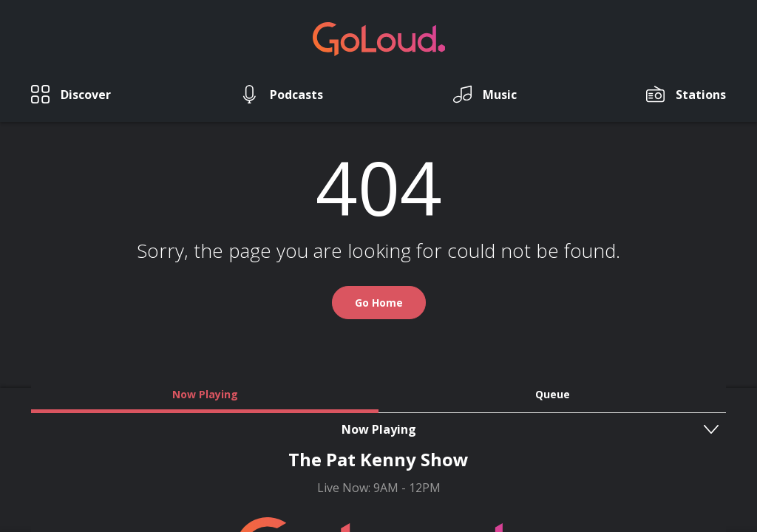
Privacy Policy (506, 436)
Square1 (412, 492)
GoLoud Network (337, 452)
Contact (370, 436)
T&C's (431, 436)
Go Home (379, 325)
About (309, 436)
